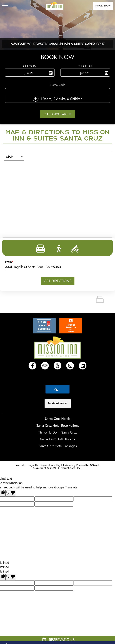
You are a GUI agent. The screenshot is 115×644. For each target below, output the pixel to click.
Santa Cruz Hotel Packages (58, 446)
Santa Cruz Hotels (58, 419)
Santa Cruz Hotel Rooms (57, 439)
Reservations (59, 640)
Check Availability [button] (58, 114)
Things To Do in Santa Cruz (58, 432)
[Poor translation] (10, 493)
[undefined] (10, 577)
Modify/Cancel (58, 403)
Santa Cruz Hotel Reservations (58, 426)
